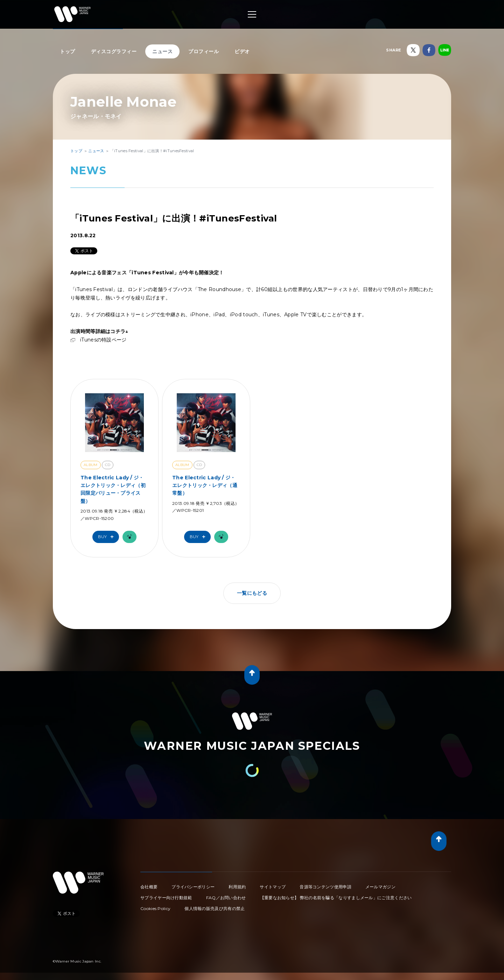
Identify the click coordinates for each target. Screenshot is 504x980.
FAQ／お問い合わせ (226, 898)
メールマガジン (380, 887)
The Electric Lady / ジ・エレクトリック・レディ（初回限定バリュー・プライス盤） (113, 489)
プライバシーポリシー (193, 887)
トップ (68, 51)
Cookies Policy (155, 908)
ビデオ (242, 51)
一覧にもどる (252, 593)
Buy (107, 537)
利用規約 (237, 887)
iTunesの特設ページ (103, 340)
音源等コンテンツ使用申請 (325, 887)
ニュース (162, 51)
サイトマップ (273, 887)
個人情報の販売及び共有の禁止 (215, 908)
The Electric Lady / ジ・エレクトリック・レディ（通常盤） (205, 485)
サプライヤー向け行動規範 (166, 898)
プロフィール (204, 51)
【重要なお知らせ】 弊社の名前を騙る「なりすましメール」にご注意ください (336, 898)
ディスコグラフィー (114, 51)
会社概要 (149, 887)
